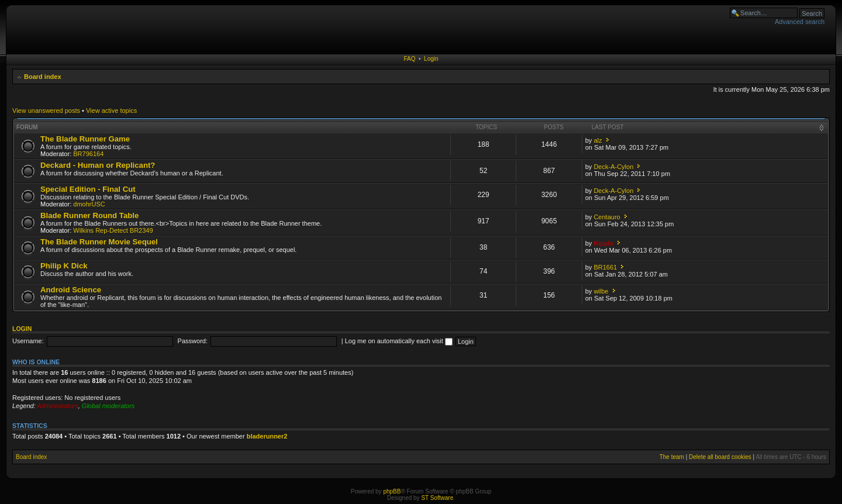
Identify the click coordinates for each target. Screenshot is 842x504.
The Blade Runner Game (85, 139)
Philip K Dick (64, 266)
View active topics (111, 111)
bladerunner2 (267, 436)
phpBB (392, 491)
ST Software (437, 498)
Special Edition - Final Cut (88, 189)
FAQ (409, 59)
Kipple (603, 243)
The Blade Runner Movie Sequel (99, 242)
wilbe (601, 291)
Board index (43, 77)
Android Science (71, 290)
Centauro (607, 217)
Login (431, 59)
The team (672, 457)
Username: (28, 341)
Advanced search (800, 22)
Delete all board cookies (720, 457)
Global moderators (108, 406)
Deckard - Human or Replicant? (98, 165)
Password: (193, 341)
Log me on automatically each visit (399, 341)
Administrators (57, 406)
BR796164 (88, 154)
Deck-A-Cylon (613, 167)
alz (598, 140)
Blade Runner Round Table (89, 215)
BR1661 (605, 267)
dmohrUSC (89, 204)
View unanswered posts (46, 111)
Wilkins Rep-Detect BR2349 (113, 230)
